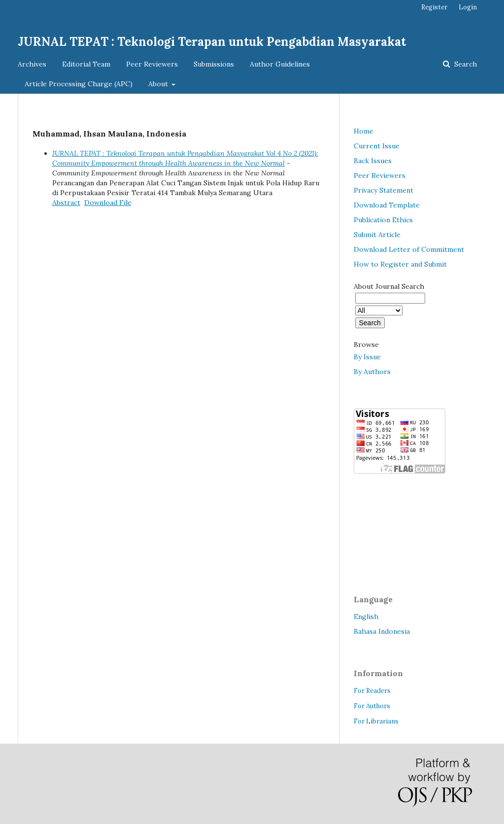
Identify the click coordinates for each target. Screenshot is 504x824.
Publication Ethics (383, 220)
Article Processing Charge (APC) (79, 84)
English (366, 617)
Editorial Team (86, 64)
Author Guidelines (280, 64)
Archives (32, 64)
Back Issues (373, 161)
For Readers (372, 691)
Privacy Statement (384, 190)
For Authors (372, 706)
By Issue (367, 357)
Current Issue (377, 146)
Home (364, 131)
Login (468, 7)
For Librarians (376, 721)
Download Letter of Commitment (409, 249)
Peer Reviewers (152, 64)
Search (465, 64)
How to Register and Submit (400, 264)
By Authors (372, 372)
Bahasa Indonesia (382, 631)
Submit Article (377, 235)
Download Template (387, 205)
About (159, 84)
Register (434, 7)
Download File (108, 203)
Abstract (66, 203)
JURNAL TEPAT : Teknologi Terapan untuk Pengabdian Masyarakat (212, 42)
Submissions (214, 64)
